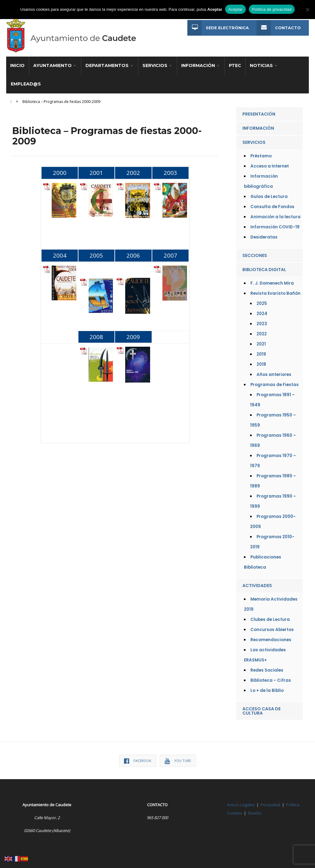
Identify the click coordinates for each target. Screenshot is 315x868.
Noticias (261, 63)
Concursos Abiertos (272, 627)
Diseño (255, 810)
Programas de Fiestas (275, 382)
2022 (262, 331)
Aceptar (235, 9)
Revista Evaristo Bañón (275, 291)
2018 (261, 362)
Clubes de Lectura (270, 617)
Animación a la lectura (275, 214)
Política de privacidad (272, 9)
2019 (261, 351)
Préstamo (261, 153)
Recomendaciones (271, 637)
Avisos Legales (241, 802)
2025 (262, 301)
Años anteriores (274, 372)
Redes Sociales (267, 667)
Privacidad (270, 802)
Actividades (257, 583)
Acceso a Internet (270, 163)
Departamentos (107, 63)
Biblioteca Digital (264, 267)
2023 (262, 321)
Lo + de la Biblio (267, 688)
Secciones (255, 253)
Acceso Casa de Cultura (261, 708)
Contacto (279, 28)
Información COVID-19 (275, 224)
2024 (262, 311)
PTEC (235, 63)
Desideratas (264, 234)
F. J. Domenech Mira (272, 280)
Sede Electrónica (218, 28)
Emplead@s (26, 81)
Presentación (259, 111)
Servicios (155, 63)
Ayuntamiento (52, 63)
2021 (261, 341)
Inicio (17, 63)
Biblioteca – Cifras (271, 678)
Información (198, 63)
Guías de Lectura (269, 194)
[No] (307, 10)
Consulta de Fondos (272, 204)
